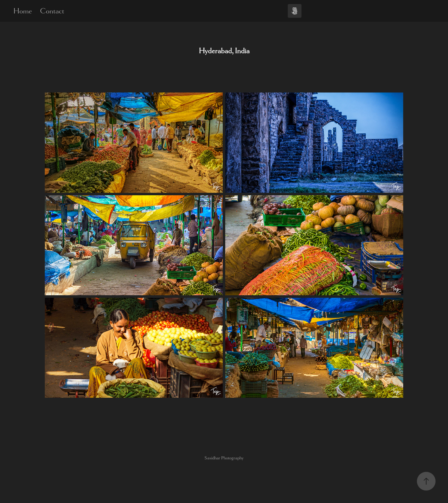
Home (23, 11)
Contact (52, 11)
